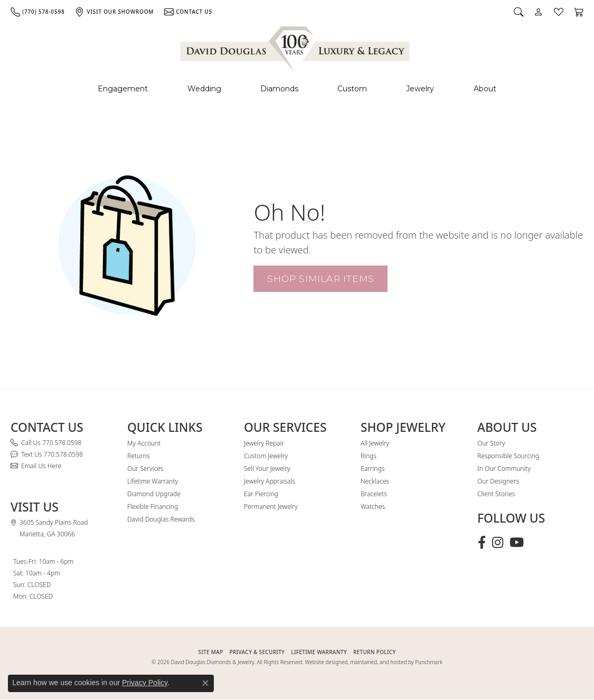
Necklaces (375, 481)
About (485, 89)
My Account (144, 443)
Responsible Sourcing (508, 456)
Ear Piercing (261, 494)
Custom (352, 89)
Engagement (123, 89)
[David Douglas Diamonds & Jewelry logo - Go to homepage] (296, 47)
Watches (373, 507)
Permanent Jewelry (271, 507)
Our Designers (498, 481)
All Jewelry (375, 443)
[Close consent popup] (205, 683)
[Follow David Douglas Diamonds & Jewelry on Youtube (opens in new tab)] (517, 543)
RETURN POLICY (375, 652)
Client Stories (496, 494)
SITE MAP (210, 652)
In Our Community (504, 469)
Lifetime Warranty (153, 481)
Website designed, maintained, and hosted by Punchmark (374, 662)
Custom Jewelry (266, 456)
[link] (37, 12)
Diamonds (279, 89)
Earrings (373, 469)
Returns (139, 456)
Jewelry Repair (264, 443)
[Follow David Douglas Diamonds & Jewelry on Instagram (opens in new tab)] (498, 543)
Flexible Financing (153, 507)
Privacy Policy (145, 683)
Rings (369, 456)
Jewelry (420, 89)
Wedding (204, 89)
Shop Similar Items (320, 278)
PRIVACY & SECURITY (257, 652)
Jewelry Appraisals (270, 481)
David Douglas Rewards (161, 519)
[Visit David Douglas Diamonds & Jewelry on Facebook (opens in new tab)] (482, 543)
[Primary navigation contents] (297, 89)
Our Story (491, 443)
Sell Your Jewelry (267, 469)
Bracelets (374, 494)
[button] (518, 12)
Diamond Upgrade (154, 494)
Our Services (145, 469)
